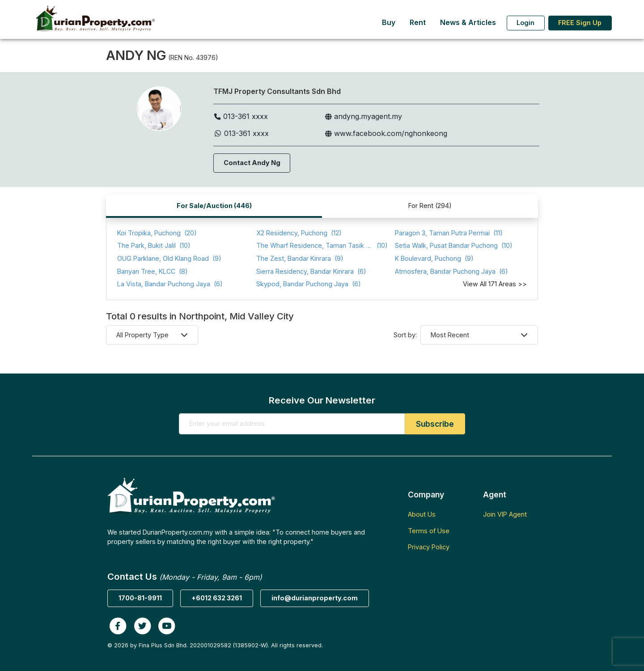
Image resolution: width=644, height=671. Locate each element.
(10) (154, 246)
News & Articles (468, 23)
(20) (157, 233)
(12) (299, 233)
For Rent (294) (430, 206)
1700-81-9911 (140, 598)
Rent (418, 23)
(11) (449, 233)
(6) (311, 272)
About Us (422, 514)
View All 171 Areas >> (495, 284)
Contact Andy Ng (252, 163)
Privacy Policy (429, 547)
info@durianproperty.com (315, 598)
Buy (389, 23)
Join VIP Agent (505, 514)
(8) (153, 272)
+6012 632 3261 (217, 598)
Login (525, 23)
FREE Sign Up (580, 23)
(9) (169, 259)
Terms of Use (429, 531)
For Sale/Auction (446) (214, 206)
